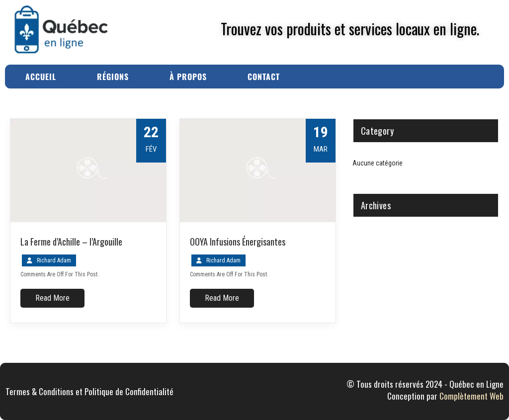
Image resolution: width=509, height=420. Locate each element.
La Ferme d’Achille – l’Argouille (71, 242)
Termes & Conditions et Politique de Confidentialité (89, 391)
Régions (113, 77)
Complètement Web (471, 396)
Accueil (41, 77)
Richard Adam (54, 260)
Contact (264, 77)
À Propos (188, 77)
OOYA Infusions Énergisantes (238, 242)
